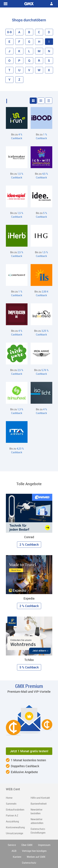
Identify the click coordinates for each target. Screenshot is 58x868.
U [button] (19, 70)
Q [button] (29, 61)
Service (12, 845)
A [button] (19, 32)
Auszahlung (12, 821)
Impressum (44, 845)
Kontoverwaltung (15, 827)
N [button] (49, 51)
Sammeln (11, 804)
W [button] (39, 70)
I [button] (49, 42)
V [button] (29, 70)
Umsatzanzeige (14, 833)
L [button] (29, 51)
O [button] (9, 61)
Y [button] (9, 80)
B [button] (29, 32)
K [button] (19, 51)
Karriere (17, 857)
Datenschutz (29, 863)
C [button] (39, 32)
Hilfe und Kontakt (40, 798)
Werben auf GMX (36, 857)
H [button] (39, 42)
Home (9, 798)
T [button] (9, 70)
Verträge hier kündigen (34, 851)
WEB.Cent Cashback (29, 4)
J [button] (9, 51)
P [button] (19, 61)
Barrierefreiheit (39, 804)
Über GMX (27, 845)
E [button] (9, 42)
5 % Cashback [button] (29, 667)
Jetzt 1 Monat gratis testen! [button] (29, 751)
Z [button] (19, 80)
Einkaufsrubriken (15, 810)
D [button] (49, 32)
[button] (33, 101)
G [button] (29, 42)
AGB (14, 851)
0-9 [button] (9, 32)
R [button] (39, 61)
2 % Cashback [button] (29, 544)
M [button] (39, 51)
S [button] (49, 61)
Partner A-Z (12, 815)
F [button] (19, 42)
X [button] (49, 70)
